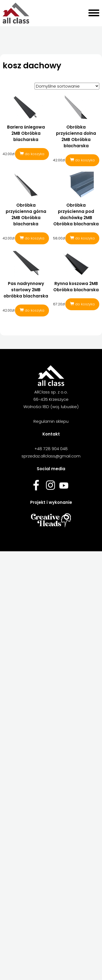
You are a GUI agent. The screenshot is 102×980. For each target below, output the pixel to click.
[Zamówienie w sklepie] (67, 86)
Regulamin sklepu (51, 421)
